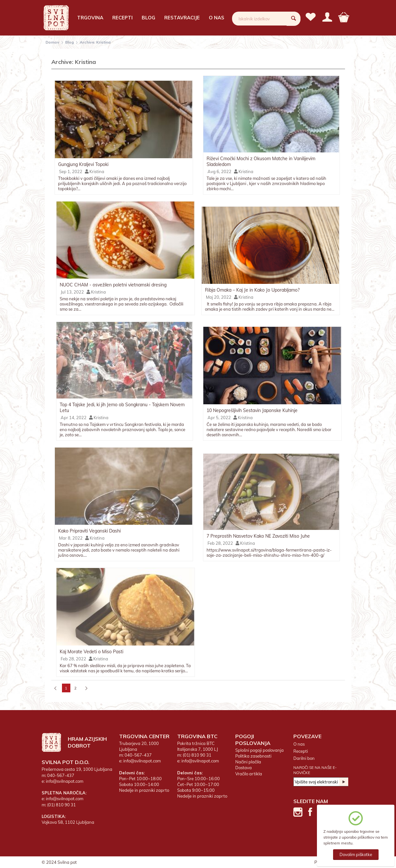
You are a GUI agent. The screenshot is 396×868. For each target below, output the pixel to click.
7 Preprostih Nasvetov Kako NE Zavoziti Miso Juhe (258, 536)
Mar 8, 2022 (70, 538)
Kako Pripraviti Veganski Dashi (89, 531)
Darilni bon (304, 758)
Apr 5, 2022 (219, 418)
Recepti (122, 18)
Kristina (95, 171)
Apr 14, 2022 (73, 418)
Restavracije (182, 18)
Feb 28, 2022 (220, 543)
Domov (52, 42)
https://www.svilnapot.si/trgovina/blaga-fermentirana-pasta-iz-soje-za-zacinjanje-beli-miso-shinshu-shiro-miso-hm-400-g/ (269, 553)
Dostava (244, 768)
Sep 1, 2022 (70, 171)
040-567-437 (61, 775)
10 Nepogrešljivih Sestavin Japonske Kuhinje (252, 410)
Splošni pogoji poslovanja (259, 750)
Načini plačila (248, 762)
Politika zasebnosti (253, 756)
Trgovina (90, 18)
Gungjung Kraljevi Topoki (83, 164)
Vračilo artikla (249, 774)
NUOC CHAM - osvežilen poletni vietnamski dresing (113, 285)
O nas (217, 18)
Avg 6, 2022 (219, 171)
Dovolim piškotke (356, 854)
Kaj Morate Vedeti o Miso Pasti (91, 652)
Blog (148, 18)
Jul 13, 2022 (72, 292)
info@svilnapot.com (65, 781)
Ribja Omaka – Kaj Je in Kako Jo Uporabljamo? (252, 290)
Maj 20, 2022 (218, 297)
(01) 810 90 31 (61, 805)
